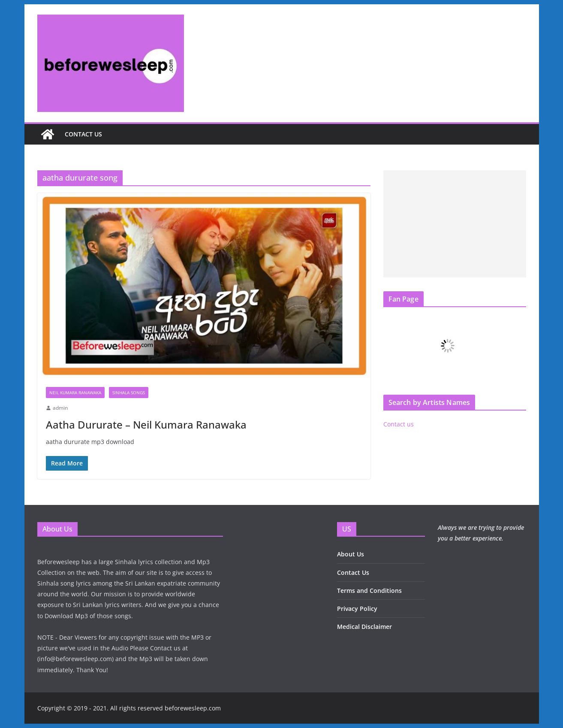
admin (60, 408)
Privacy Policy (357, 609)
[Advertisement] (455, 224)
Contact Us (353, 572)
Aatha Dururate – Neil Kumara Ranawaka (146, 424)
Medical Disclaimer (364, 627)
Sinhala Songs (129, 393)
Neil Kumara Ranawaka (75, 393)
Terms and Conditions (369, 591)
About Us (351, 554)
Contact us (83, 134)
